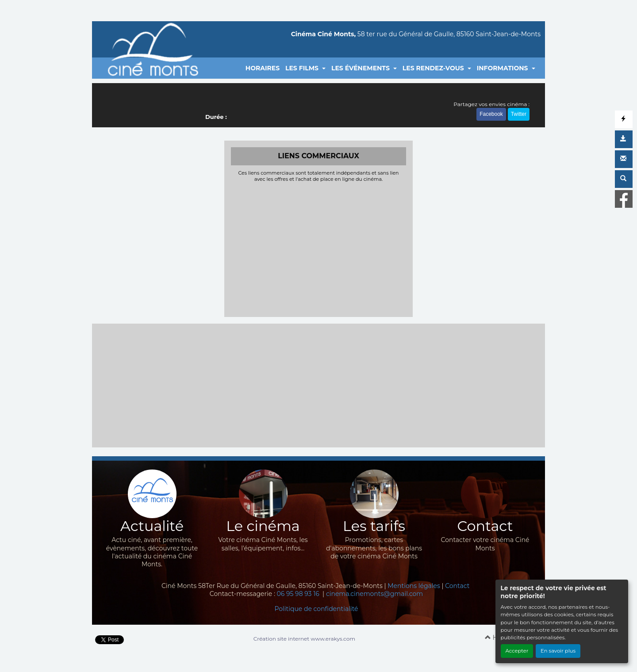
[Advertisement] (319, 248)
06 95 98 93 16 (299, 594)
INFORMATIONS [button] (503, 68)
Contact (457, 586)
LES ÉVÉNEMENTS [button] (361, 68)
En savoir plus (558, 651)
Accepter (517, 651)
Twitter (519, 114)
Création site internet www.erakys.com (304, 639)
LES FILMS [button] (303, 68)
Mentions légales (414, 586)
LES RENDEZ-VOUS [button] (434, 68)
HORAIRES (263, 68)
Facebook (491, 114)
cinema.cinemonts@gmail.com (374, 594)
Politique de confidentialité (316, 609)
